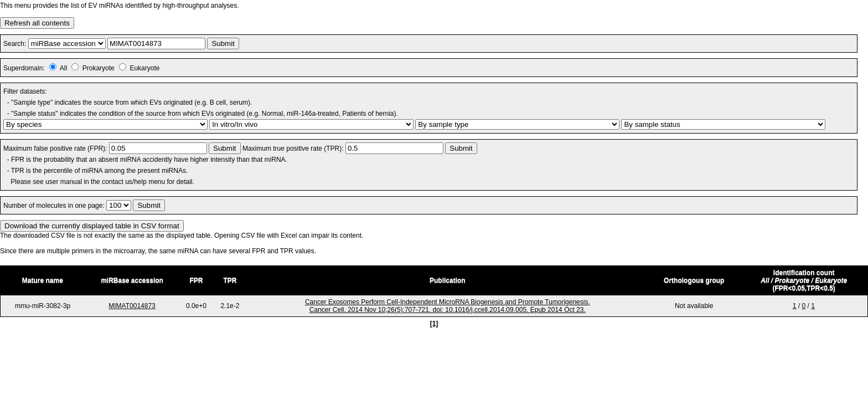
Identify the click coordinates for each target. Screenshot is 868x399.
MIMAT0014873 (132, 306)
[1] (434, 324)
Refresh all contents (37, 23)
